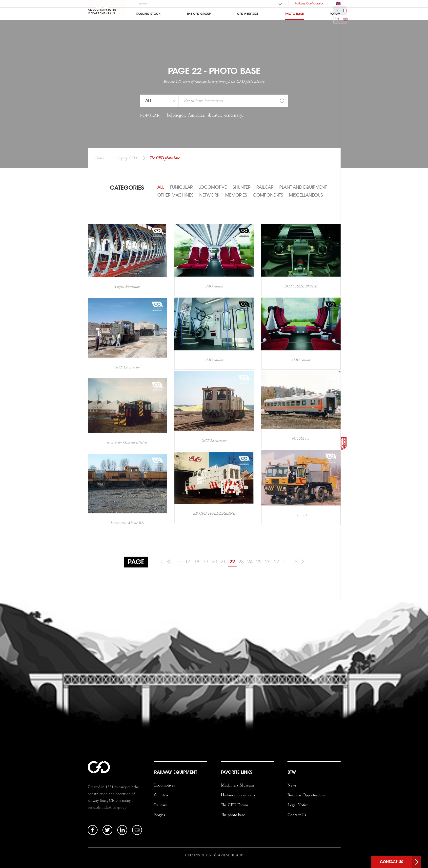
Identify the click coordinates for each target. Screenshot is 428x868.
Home (100, 158)
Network (209, 195)
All (161, 187)
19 (205, 562)
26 (268, 562)
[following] (302, 562)
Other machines (175, 195)
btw (292, 730)
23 (241, 562)
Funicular (181, 187)
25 (259, 562)
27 (277, 562)
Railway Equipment (176, 730)
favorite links (236, 730)
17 (188, 562)
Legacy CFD (127, 158)
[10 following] (294, 562)
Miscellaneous (306, 195)
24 (250, 562)
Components (268, 195)
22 (232, 562)
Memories (236, 195)
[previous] (163, 562)
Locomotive (213, 187)
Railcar (265, 187)
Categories (127, 188)
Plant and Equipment (303, 187)
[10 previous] (170, 562)
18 (197, 562)
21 (223, 562)
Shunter (242, 187)
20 (214, 562)
